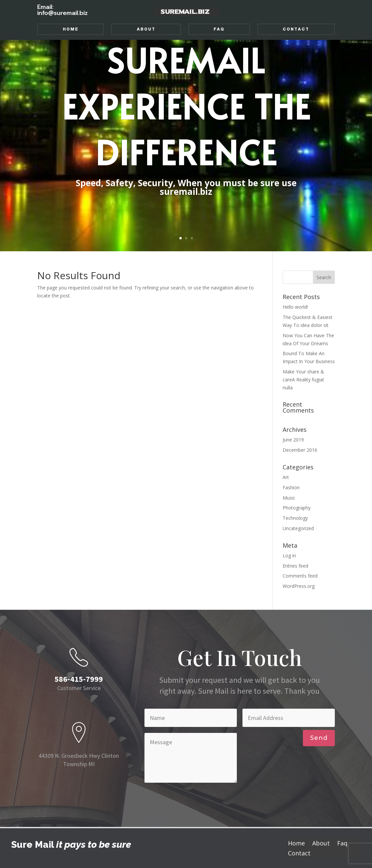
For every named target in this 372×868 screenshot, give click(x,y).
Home (71, 29)
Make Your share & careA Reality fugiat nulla (303, 380)
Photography (297, 508)
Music (289, 498)
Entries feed (295, 566)
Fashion (291, 487)
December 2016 (300, 450)
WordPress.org (299, 586)
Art (286, 477)
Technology (295, 518)
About (146, 29)
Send (319, 738)
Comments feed (300, 576)
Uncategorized (298, 528)
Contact (296, 29)
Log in (289, 555)
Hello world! (295, 307)
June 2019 (293, 440)
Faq (219, 29)
